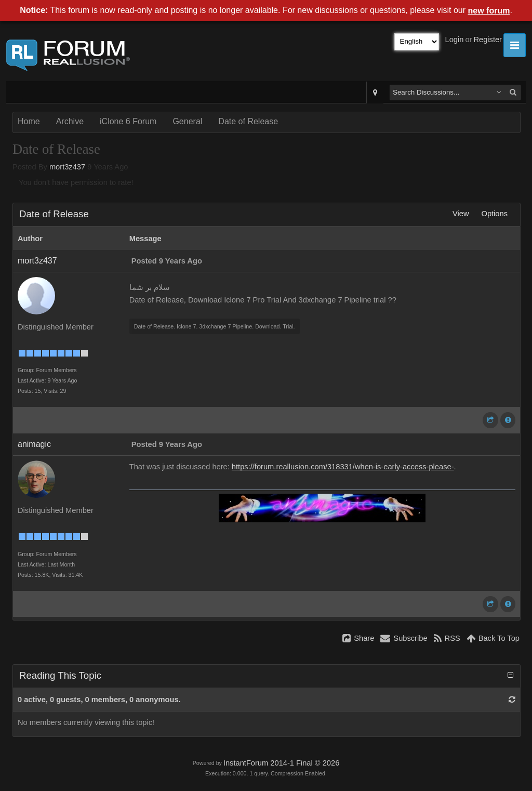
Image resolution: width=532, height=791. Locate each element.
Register (488, 39)
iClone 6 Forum (128, 121)
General (187, 121)
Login (455, 39)
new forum (489, 11)
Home (29, 121)
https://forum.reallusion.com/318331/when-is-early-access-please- (343, 467)
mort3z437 (67, 167)
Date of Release (248, 121)
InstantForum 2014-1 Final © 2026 (281, 763)
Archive (70, 121)
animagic (34, 444)
